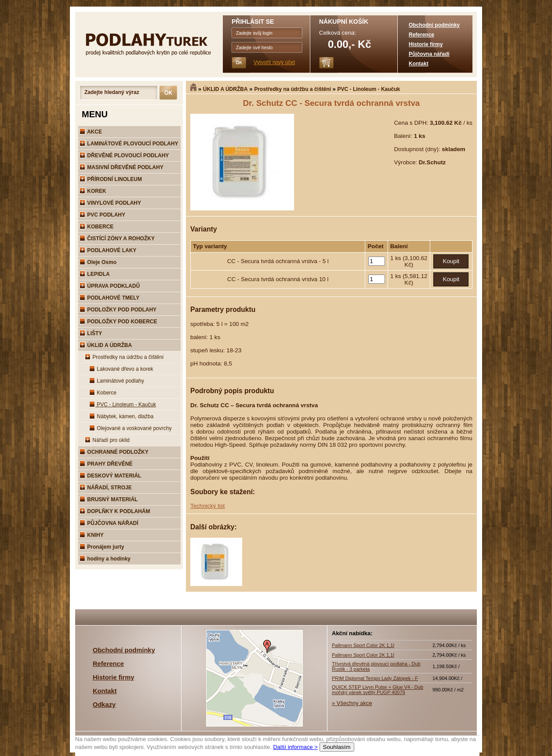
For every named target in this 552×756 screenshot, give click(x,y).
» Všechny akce (352, 703)
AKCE (91, 132)
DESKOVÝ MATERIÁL (110, 476)
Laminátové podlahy (117, 381)
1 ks (396, 258)
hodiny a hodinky (105, 559)
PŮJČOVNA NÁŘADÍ (109, 523)
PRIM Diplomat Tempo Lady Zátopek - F (375, 678)
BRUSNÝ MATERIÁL (109, 499)
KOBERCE (96, 227)
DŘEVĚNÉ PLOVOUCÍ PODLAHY (124, 156)
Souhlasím (337, 747)
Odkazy (104, 705)
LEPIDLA (95, 274)
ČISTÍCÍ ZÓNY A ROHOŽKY (117, 239)
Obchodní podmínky (434, 25)
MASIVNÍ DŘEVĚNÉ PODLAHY (122, 167)
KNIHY (92, 535)
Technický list (208, 506)
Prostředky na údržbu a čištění (293, 89)
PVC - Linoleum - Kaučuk (369, 89)
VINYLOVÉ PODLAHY (110, 203)
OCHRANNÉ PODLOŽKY (114, 452)
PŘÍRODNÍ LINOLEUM (111, 179)
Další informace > (295, 747)
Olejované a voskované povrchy (130, 428)
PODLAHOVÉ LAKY (108, 250)
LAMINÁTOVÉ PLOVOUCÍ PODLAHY (129, 144)
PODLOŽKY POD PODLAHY (118, 310)
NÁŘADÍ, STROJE (106, 488)
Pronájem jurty (102, 547)
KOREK (93, 191)
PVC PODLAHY (102, 215)
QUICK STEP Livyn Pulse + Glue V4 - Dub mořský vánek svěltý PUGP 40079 (378, 690)
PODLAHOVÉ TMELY (109, 298)
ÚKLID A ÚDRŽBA (225, 89)
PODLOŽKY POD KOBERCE (118, 322)
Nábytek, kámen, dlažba (121, 416)
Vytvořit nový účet (274, 62)
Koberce (103, 393)
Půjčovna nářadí (429, 54)
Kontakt (419, 64)
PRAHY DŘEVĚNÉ (106, 464)
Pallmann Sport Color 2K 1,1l (363, 645)
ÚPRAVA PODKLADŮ (110, 286)
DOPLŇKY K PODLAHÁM (115, 511)
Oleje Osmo (98, 262)
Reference (421, 35)
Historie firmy (426, 44)
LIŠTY (91, 333)
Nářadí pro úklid (107, 440)
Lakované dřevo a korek (121, 369)
